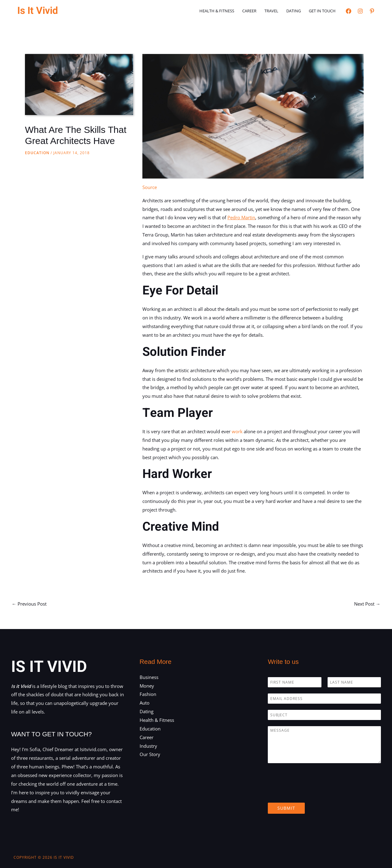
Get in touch (322, 11)
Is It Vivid (38, 11)
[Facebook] (349, 11)
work (237, 431)
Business (149, 677)
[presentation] (315, 792)
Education (37, 153)
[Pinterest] (372, 11)
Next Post (367, 604)
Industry (148, 746)
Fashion (148, 694)
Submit (286, 808)
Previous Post (29, 604)
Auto (145, 703)
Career (249, 11)
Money (147, 686)
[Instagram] (360, 11)
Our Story (150, 754)
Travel (271, 11)
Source (150, 187)
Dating (294, 11)
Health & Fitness (217, 11)
